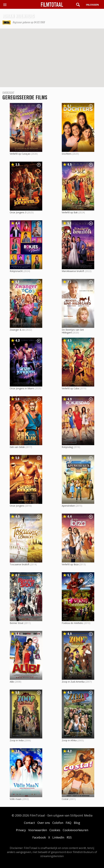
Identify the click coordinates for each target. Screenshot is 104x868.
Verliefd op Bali (70, 212)
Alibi (12, 682)
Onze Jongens (17, 506)
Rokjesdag (67, 447)
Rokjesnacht (16, 271)
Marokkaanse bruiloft (73, 271)
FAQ (68, 823)
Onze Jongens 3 (18, 212)
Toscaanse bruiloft (20, 564)
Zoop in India (17, 740)
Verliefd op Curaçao (20, 154)
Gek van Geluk (17, 447)
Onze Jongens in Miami (22, 388)
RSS (69, 837)
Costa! (65, 799)
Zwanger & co (17, 330)
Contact (29, 823)
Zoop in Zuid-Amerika (73, 682)
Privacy (21, 830)
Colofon (58, 823)
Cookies (55, 830)
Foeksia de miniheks (72, 623)
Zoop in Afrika (69, 740)
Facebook (39, 837)
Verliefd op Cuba (70, 388)
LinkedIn (58, 837)
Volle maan (16, 799)
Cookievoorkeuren (75, 830)
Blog (77, 823)
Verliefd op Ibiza (70, 564)
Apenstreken (68, 506)
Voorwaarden (38, 830)
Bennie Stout (17, 623)
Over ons (44, 823)
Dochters (67, 154)
